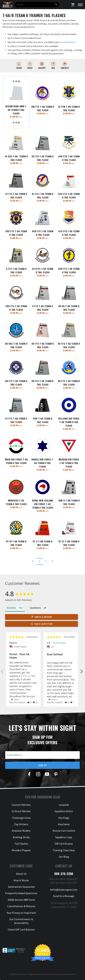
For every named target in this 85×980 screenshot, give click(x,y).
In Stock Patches (21, 811)
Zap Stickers (21, 824)
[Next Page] (52, 561)
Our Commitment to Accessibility (21, 921)
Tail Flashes (21, 844)
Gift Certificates (64, 844)
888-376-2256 (64, 874)
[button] (29, 702)
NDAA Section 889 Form (21, 900)
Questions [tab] (35, 608)
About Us (21, 874)
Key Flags (64, 818)
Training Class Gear (64, 850)
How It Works (21, 880)
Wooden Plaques (21, 850)
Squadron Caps (64, 837)
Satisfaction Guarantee (21, 887)
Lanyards (64, 805)
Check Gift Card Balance (21, 929)
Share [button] (15, 700)
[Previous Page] (33, 561)
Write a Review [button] (43, 617)
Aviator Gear (21, 974)
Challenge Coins (21, 818)
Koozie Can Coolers (64, 831)
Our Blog (64, 857)
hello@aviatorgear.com (64, 890)
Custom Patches (21, 805)
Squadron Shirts (64, 811)
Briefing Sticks (21, 837)
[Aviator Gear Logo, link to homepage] (8, 5)
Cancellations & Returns (21, 906)
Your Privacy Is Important (21, 913)
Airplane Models (21, 831)
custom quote (68, 42)
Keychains (64, 824)
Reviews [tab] (11, 608)
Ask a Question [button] (43, 624)
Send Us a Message (64, 896)
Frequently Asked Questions (21, 893)
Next (82, 671)
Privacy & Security (55, 974)
